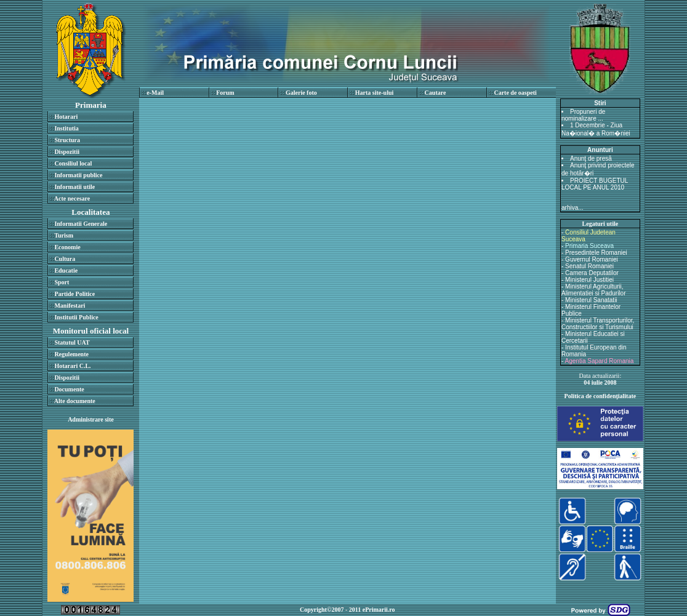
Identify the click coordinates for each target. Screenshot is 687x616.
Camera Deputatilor (592, 273)
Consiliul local (73, 163)
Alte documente (75, 401)
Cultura (65, 259)
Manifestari (70, 306)
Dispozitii (67, 152)
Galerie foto (301, 93)
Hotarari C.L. (72, 366)
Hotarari (66, 117)
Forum (225, 93)
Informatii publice (78, 175)
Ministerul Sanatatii (591, 300)
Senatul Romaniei (589, 266)
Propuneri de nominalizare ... (583, 115)
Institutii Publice (76, 317)
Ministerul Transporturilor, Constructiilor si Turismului (598, 324)
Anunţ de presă (591, 158)
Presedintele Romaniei (596, 253)
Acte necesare (72, 198)
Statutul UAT (72, 342)
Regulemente (71, 354)
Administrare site (91, 419)
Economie (67, 247)
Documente (69, 389)
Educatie (66, 270)
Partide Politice (74, 294)
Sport (62, 282)
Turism (64, 235)
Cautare (436, 93)
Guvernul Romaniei (592, 259)
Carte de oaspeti (515, 93)
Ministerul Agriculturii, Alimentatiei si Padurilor (594, 290)
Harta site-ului (375, 93)
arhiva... (572, 208)
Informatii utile (74, 187)
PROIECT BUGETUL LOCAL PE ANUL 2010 (595, 184)
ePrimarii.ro (379, 610)
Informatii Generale (81, 224)
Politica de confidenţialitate (601, 396)
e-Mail (155, 93)
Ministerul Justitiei (589, 280)
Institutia (66, 128)
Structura (67, 140)
